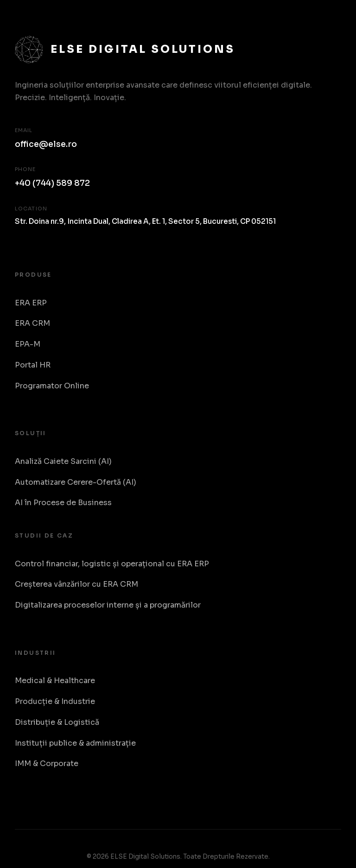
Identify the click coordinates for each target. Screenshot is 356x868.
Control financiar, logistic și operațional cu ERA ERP (112, 564)
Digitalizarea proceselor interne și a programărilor (108, 605)
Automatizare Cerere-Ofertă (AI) (76, 482)
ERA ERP (31, 303)
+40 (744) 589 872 (52, 183)
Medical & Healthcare (55, 681)
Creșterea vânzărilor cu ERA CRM (76, 584)
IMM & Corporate (47, 763)
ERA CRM (32, 323)
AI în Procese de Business (63, 503)
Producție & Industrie (55, 701)
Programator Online (52, 386)
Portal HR (33, 365)
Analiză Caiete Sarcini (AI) (63, 461)
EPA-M (28, 344)
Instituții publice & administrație (75, 743)
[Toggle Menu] (331, 18)
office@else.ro (46, 144)
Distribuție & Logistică (57, 722)
